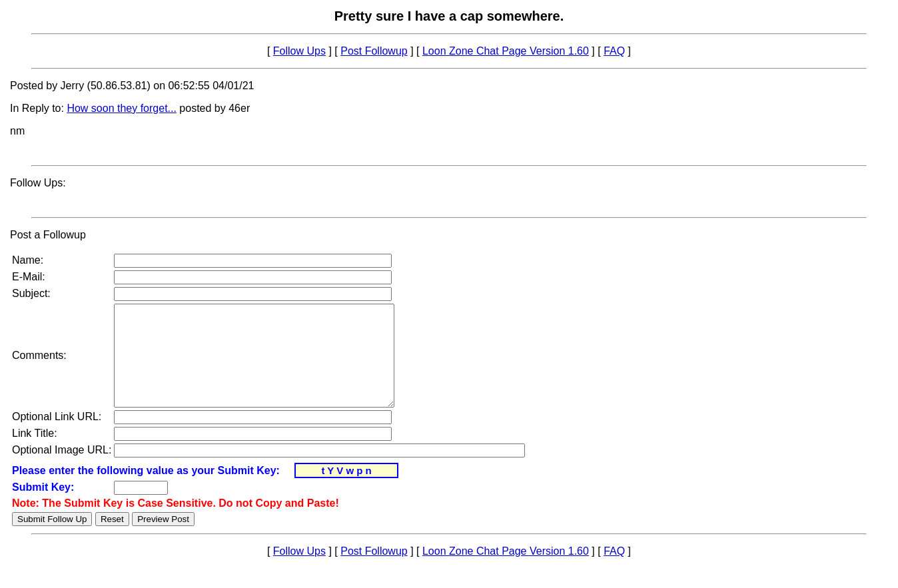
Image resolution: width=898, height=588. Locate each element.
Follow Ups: (38, 183)
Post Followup (374, 51)
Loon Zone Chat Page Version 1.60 (506, 51)
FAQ (614, 51)
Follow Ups (299, 51)
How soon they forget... (122, 108)
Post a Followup (48, 235)
